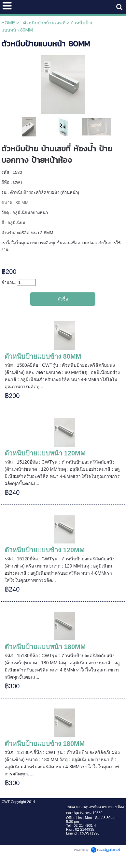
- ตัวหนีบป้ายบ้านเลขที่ (43, 23)
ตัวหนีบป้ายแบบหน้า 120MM (45, 453)
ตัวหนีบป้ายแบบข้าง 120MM (45, 550)
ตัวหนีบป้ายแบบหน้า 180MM (45, 647)
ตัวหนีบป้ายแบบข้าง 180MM (45, 744)
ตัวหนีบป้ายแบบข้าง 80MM (43, 356)
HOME (8, 23)
